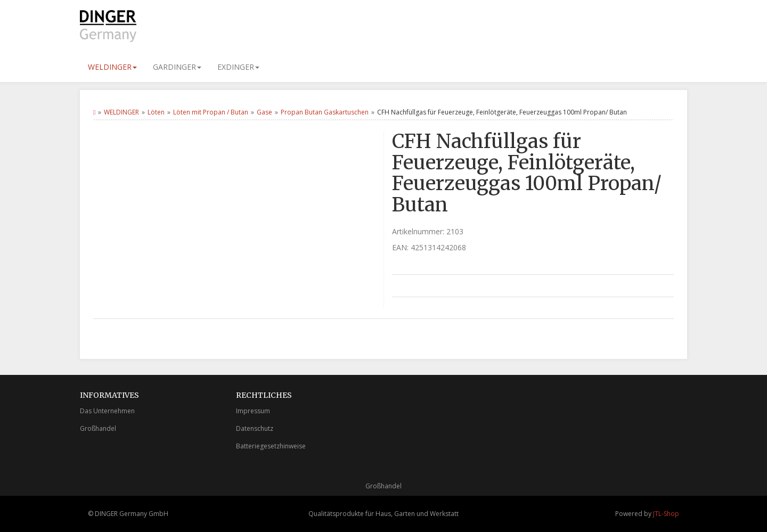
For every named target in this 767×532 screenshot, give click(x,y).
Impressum (253, 411)
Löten (156, 112)
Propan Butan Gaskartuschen (325, 112)
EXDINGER (238, 67)
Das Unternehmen (107, 411)
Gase (264, 112)
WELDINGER (112, 67)
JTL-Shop (666, 514)
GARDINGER (177, 67)
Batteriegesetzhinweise (271, 446)
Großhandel (98, 428)
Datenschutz (255, 428)
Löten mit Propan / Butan (211, 112)
